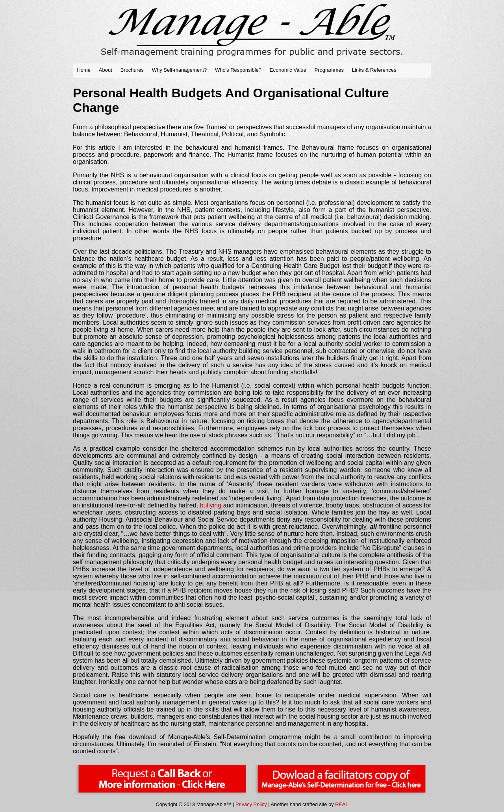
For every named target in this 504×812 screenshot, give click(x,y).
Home (84, 70)
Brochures (132, 70)
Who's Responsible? (238, 70)
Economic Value (288, 70)
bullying (211, 505)
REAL (342, 804)
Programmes (329, 70)
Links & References (374, 70)
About (106, 70)
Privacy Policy (251, 804)
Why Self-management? (179, 70)
